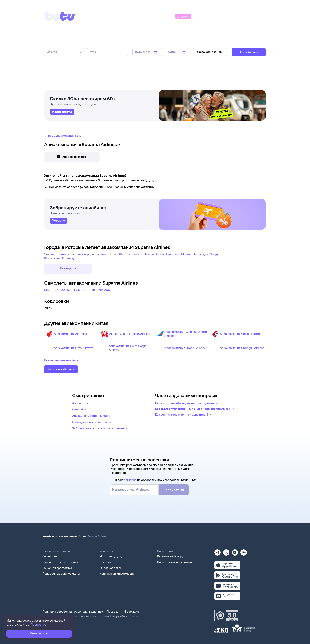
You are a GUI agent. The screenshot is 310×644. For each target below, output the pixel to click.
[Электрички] (201, 16)
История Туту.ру (111, 556)
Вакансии (106, 562)
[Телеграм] (217, 551)
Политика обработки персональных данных (73, 611)
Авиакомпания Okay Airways (73, 348)
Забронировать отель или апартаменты (100, 428)
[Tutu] (60, 16)
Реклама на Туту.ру (170, 556)
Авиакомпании (68, 536)
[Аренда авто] (236, 16)
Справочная (51, 556)
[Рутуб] (244, 551)
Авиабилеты (50, 536)
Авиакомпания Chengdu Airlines (242, 348)
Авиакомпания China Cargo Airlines (128, 348)
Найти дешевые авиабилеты (92, 422)
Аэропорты (80, 403)
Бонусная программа (57, 568)
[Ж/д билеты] (145, 16)
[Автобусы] (166, 16)
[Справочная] (257, 16)
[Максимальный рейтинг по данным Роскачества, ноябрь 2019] (226, 615)
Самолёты (79, 409)
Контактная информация (117, 574)
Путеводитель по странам (60, 562)
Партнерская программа (174, 562)
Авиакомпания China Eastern (240, 334)
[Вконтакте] (226, 551)
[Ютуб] (235, 551)
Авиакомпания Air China (70, 334)
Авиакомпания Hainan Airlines (130, 334)
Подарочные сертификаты (61, 574)
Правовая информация (123, 611)
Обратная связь (111, 568)
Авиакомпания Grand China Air (186, 348)
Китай (82, 536)
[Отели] (183, 16)
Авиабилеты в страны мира (91, 416)
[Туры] (219, 16)
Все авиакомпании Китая (62, 360)
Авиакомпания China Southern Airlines (186, 334)
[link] (62, 112)
